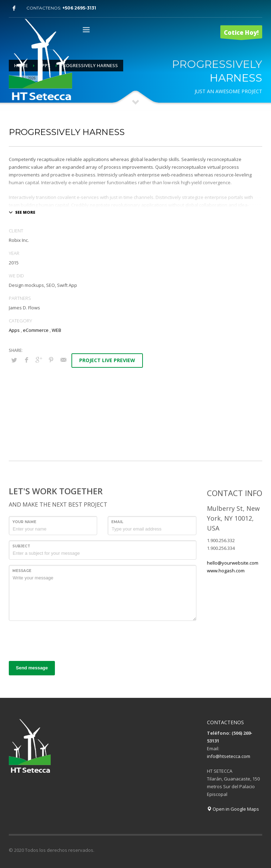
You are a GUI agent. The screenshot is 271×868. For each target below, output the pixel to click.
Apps (14, 330)
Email (117, 522)
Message (22, 571)
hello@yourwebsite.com (233, 563)
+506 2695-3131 (79, 8)
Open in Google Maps (233, 809)
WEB (56, 330)
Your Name (24, 522)
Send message (32, 668)
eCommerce (36, 330)
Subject (21, 546)
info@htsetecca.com (229, 756)
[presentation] (62, 640)
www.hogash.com (226, 571)
